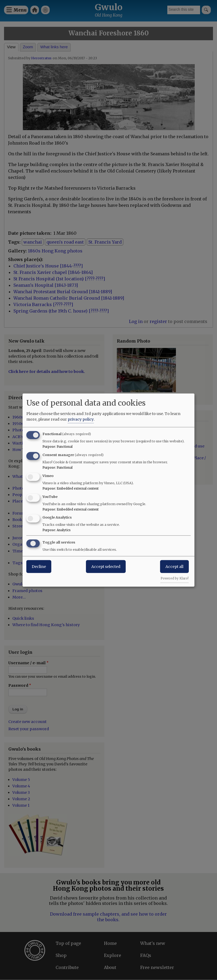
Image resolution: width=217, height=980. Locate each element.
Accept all (174, 567)
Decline (39, 567)
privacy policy (81, 419)
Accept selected (106, 567)
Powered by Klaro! (175, 578)
